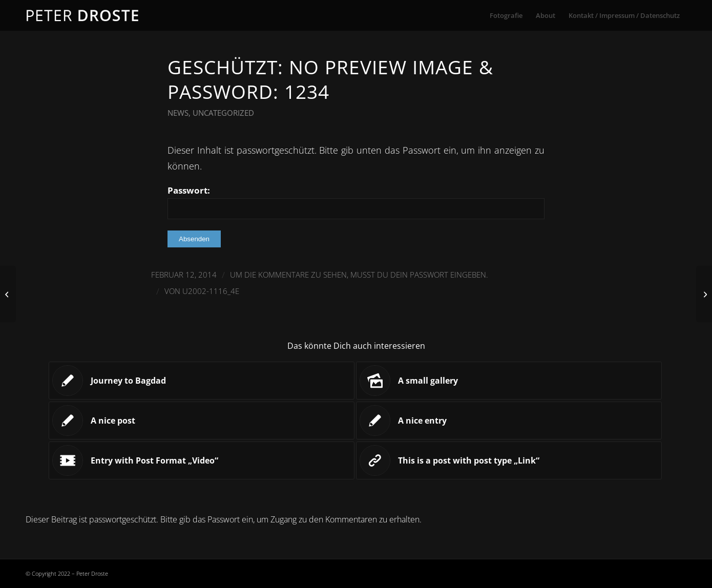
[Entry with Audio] (704, 294)
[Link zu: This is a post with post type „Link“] (509, 460)
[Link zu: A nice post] (202, 421)
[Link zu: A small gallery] (509, 381)
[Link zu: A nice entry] (509, 421)
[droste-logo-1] (83, 15)
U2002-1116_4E (211, 291)
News (178, 113)
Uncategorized (223, 113)
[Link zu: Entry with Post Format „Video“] (202, 460)
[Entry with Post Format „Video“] (8, 294)
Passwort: (356, 202)
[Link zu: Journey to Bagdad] (202, 381)
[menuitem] (506, 15)
